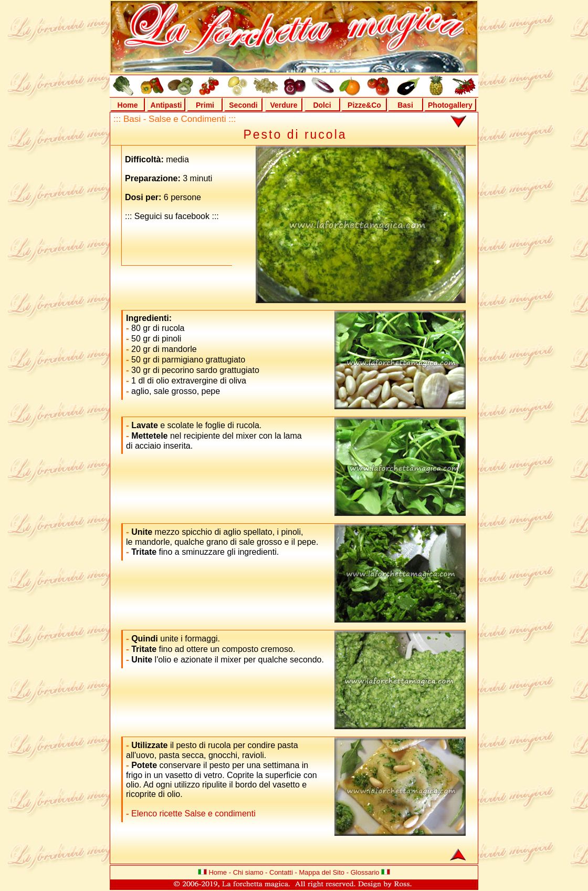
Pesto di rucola (295, 134)
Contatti (281, 872)
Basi (405, 105)
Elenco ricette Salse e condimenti (192, 814)
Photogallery (450, 105)
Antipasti (166, 105)
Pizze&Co (364, 105)
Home (128, 105)
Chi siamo (248, 872)
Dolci (322, 105)
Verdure (283, 105)
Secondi (243, 105)
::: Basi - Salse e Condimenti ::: (175, 119)
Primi (205, 105)
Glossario (365, 872)
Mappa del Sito (322, 872)
